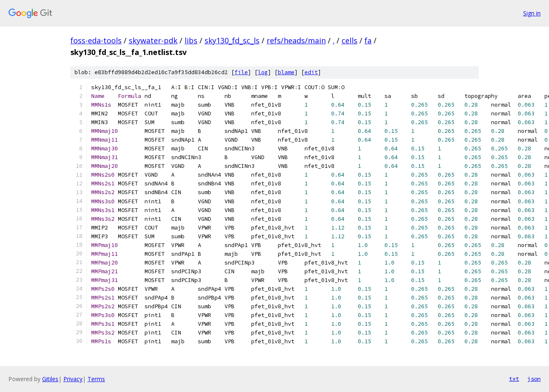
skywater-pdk (153, 40)
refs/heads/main (296, 40)
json (534, 379)
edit (311, 72)
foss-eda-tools (96, 40)
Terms (96, 379)
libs (191, 40)
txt (514, 379)
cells (349, 40)
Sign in (532, 13)
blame (286, 72)
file (241, 72)
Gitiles (50, 379)
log (263, 72)
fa (368, 40)
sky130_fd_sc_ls (232, 40)
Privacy (73, 379)
